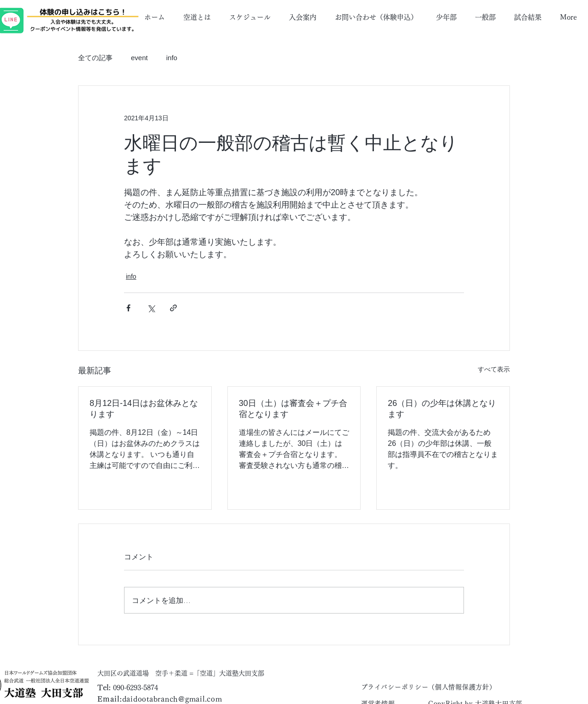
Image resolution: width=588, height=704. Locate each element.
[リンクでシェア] (173, 308)
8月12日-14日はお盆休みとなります (144, 409)
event (139, 58)
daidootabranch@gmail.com (172, 699)
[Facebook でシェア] (128, 308)
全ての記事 (95, 58)
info (172, 58)
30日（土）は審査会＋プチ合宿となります (293, 409)
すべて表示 (494, 369)
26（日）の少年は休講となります (442, 409)
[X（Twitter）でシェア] (151, 308)
